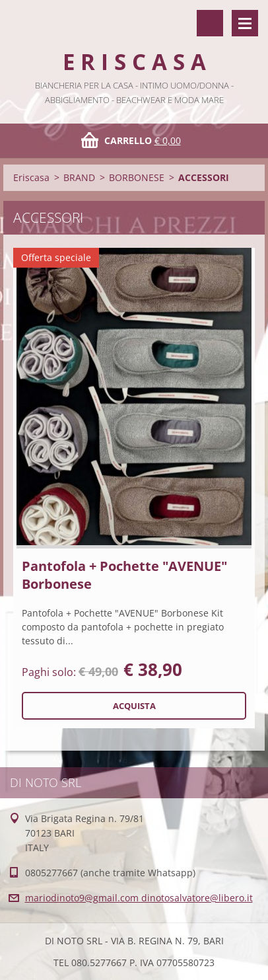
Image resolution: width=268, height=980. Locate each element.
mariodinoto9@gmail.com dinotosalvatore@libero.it (139, 898)
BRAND (79, 177)
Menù (245, 23)
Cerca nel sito (210, 23)
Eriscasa (31, 177)
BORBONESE (137, 177)
